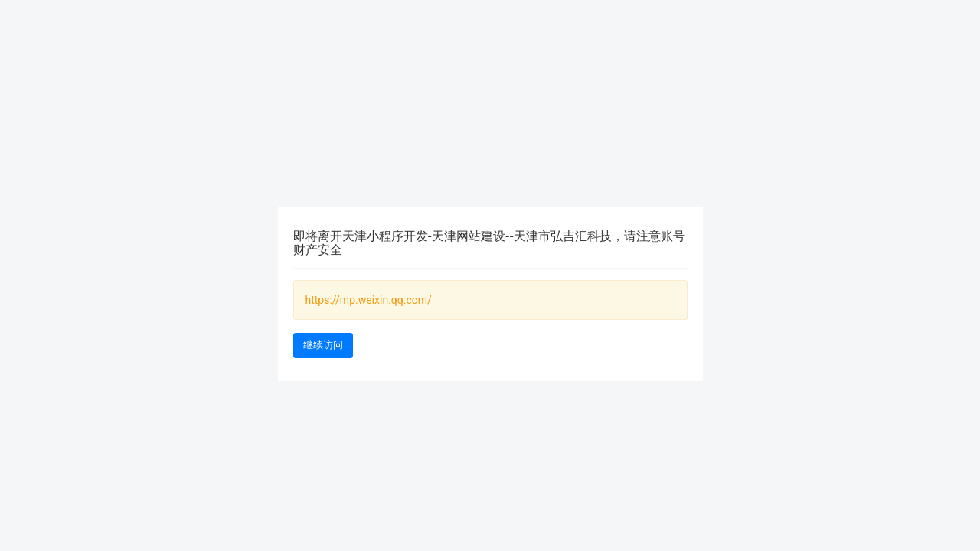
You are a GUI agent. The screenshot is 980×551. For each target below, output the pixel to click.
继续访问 (323, 345)
